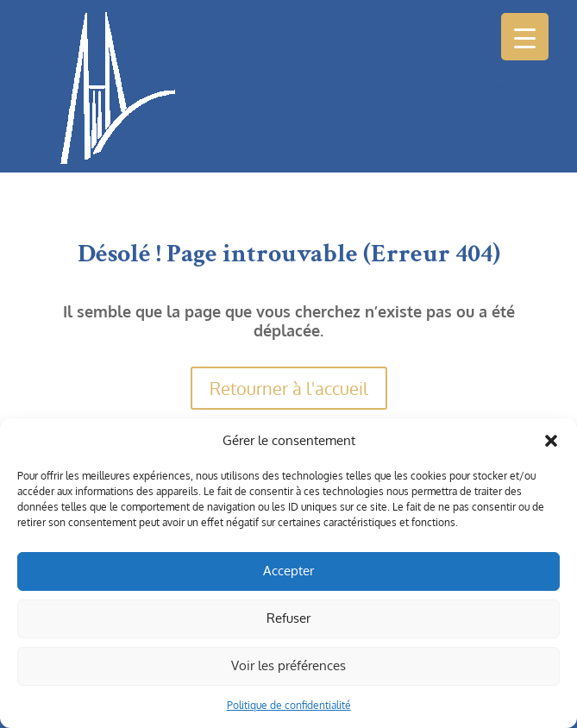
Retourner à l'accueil (289, 388)
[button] (551, 441)
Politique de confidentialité (289, 705)
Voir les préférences (288, 665)
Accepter (288, 571)
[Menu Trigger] (525, 37)
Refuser (288, 618)
